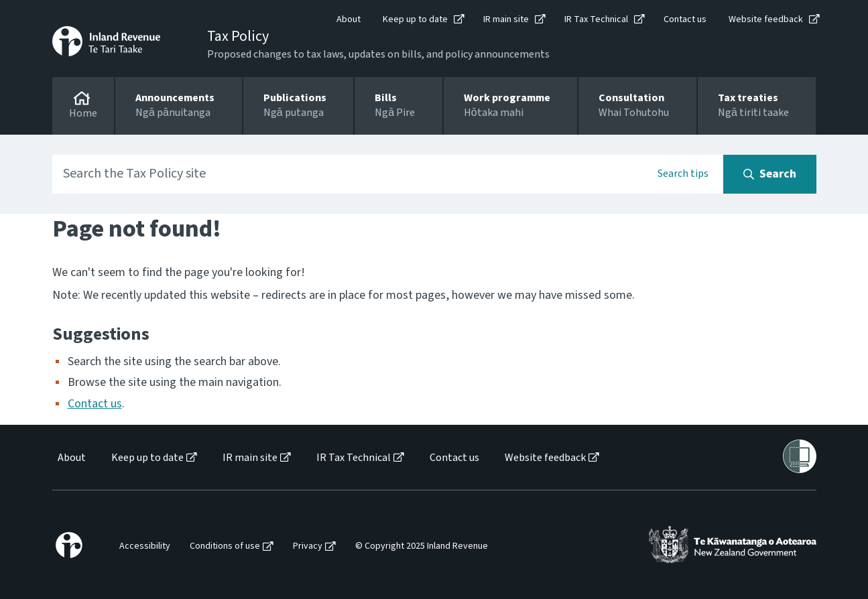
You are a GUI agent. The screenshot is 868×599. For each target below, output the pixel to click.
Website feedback (766, 19)
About (349, 19)
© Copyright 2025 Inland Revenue (422, 546)
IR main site (506, 19)
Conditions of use (225, 546)
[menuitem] (71, 458)
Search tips (683, 174)
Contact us (685, 19)
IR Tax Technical (596, 19)
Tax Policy (238, 36)
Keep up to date (415, 19)
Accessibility (145, 546)
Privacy (308, 546)
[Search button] (770, 174)
